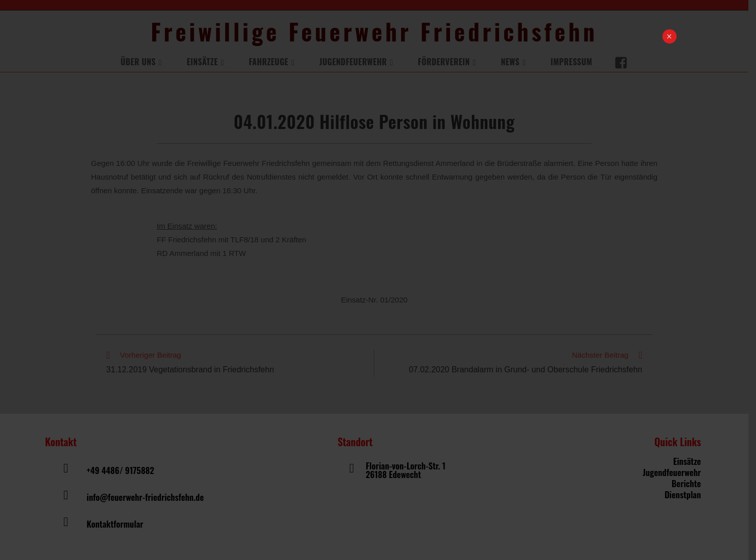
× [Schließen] (669, 36)
